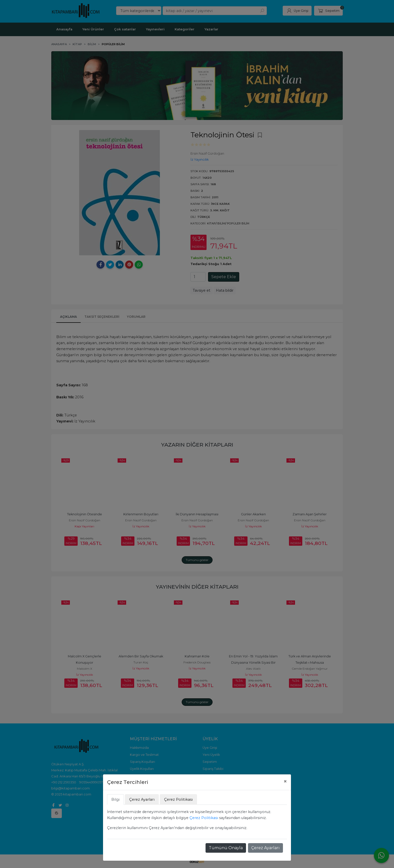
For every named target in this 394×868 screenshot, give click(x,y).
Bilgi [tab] (115, 799)
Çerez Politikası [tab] (178, 799)
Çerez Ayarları (265, 848)
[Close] (285, 781)
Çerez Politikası (204, 818)
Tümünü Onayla (226, 848)
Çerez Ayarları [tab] (142, 799)
